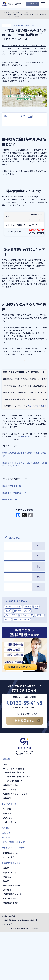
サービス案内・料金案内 (14, 817)
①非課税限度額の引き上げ (20, 126)
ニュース (7, 25)
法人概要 (7, 857)
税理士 (8, 659)
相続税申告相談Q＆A (22, 659)
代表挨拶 (7, 862)
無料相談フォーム (11, 901)
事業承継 (40, 663)
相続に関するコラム (11, 911)
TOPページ (24, 546)
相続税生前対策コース (15, 820)
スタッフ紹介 (9, 866)
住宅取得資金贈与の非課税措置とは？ (20, 122)
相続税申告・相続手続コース (18, 825)
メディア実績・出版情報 (13, 890)
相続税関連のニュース (13, 942)
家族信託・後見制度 (13, 655)
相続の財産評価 (11, 663)
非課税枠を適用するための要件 (17, 134)
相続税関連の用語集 (22, 667)
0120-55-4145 (26, 751)
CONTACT (34, 4)
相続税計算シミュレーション (15, 842)
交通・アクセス (10, 870)
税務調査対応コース (14, 829)
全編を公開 (26, 448)
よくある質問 (9, 905)
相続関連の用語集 (11, 951)
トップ (6, 812)
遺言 (36, 655)
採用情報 (6, 876)
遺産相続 (28, 655)
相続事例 (7, 846)
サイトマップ (7, 972)
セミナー (6, 885)
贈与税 (8, 667)
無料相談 (24, 769)
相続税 (6, 916)
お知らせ (6, 881)
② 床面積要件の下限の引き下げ (22, 130)
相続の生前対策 (27, 663)
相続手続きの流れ (11, 833)
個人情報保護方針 (8, 964)
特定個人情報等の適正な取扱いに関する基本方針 (20, 968)
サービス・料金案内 (25, 538)
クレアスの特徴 (10, 838)
